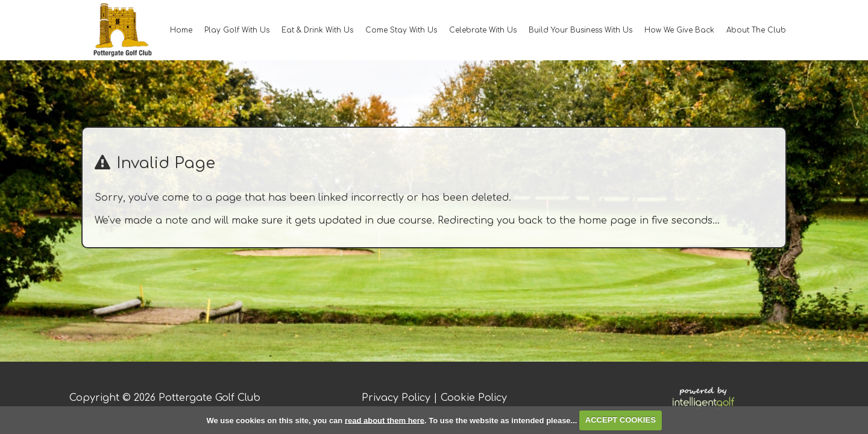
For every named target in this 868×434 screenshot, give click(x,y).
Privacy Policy (396, 398)
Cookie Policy (474, 398)
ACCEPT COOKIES (621, 420)
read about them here (385, 420)
